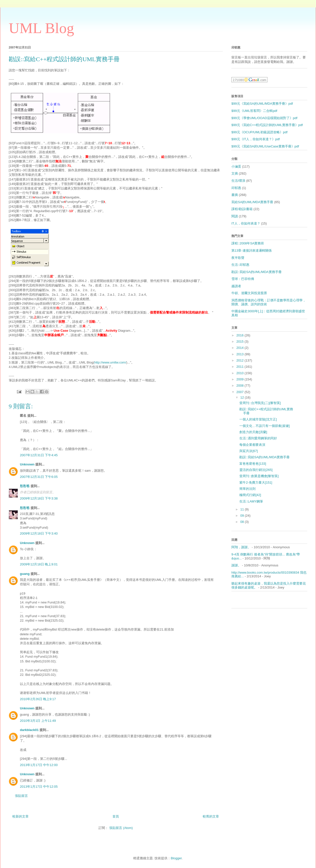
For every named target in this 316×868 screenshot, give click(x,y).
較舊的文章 (211, 816)
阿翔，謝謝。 (241, 547)
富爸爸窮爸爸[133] (253, 464)
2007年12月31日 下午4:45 (39, 455)
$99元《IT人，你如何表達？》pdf (256, 139)
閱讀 (235, 216)
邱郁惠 (236, 188)
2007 (240, 392)
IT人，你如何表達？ (246, 223)
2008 (240, 386)
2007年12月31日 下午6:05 (39, 477)
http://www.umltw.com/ (110, 362)
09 (243, 516)
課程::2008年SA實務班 (248, 243)
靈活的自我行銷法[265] (256, 470)
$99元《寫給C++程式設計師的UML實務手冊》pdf (267, 125)
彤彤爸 (25, 486)
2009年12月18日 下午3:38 (39, 498)
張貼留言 (21, 796)
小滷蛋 (236, 166)
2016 (240, 335)
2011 (240, 367)
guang (25, 574)
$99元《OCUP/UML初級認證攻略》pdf (259, 132)
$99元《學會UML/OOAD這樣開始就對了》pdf (264, 118)
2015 (240, 342)
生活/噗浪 (238, 181)
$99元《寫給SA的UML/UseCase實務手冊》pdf (265, 146)
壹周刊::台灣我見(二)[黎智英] (260, 403)
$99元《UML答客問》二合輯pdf (254, 111)
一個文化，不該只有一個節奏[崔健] (264, 426)
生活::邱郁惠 (240, 265)
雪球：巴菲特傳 (243, 279)
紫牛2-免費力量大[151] (256, 482)
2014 (240, 348)
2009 (240, 379)
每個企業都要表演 (252, 445)
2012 (240, 360)
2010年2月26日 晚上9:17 (38, 699)
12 (243, 397)
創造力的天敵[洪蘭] (253, 432)
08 (243, 522)
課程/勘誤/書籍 (242, 209)
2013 (240, 354)
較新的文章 (21, 816)
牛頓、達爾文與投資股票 (249, 293)
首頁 (116, 816)
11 (243, 509)
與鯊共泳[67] (249, 451)
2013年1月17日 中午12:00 (39, 765)
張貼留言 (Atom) (121, 828)
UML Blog (41, 28)
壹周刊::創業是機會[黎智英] (259, 476)
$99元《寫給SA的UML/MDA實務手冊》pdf (262, 104)
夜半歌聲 (238, 258)
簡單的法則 (247, 489)
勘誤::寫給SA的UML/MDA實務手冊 (257, 272)
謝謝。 (236, 565)
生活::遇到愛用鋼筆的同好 (258, 438)
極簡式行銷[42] (250, 495)
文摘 (235, 173)
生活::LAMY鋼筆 (251, 501)
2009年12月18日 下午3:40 (39, 533)
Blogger (176, 858)
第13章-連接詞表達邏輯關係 (252, 251)
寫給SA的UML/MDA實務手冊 (252, 202)
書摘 (235, 195)
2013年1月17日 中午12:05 (39, 787)
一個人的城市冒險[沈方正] (258, 419)
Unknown (27, 464)
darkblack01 (29, 730)
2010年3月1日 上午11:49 (38, 721)
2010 (240, 373)
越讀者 (236, 286)
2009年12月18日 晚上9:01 (39, 564)
